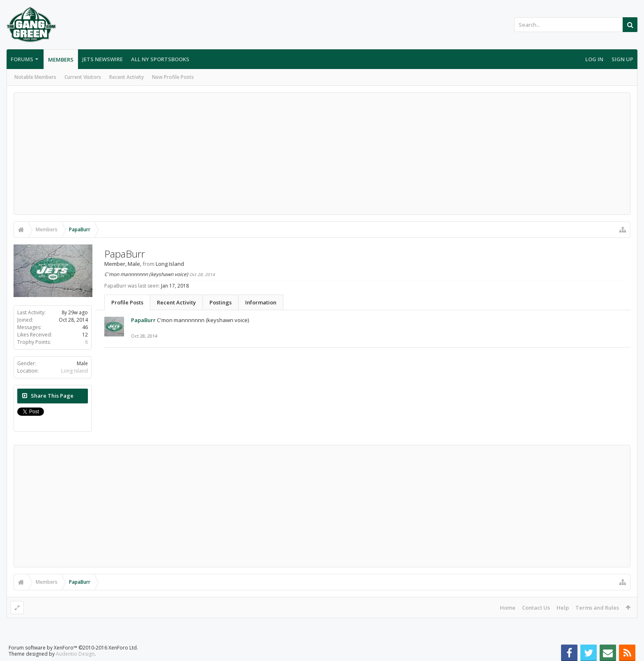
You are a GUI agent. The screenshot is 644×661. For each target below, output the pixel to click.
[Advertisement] (322, 154)
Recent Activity (126, 77)
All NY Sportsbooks (160, 59)
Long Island (75, 371)
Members (61, 60)
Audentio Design (75, 654)
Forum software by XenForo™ (73, 648)
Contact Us (536, 608)
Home (508, 608)
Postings (221, 302)
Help (563, 608)
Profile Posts (127, 302)
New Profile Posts (173, 77)
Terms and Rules (597, 608)
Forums (22, 59)
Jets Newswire (102, 59)
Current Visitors (83, 77)
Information (261, 302)
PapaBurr (143, 320)
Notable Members (35, 77)
